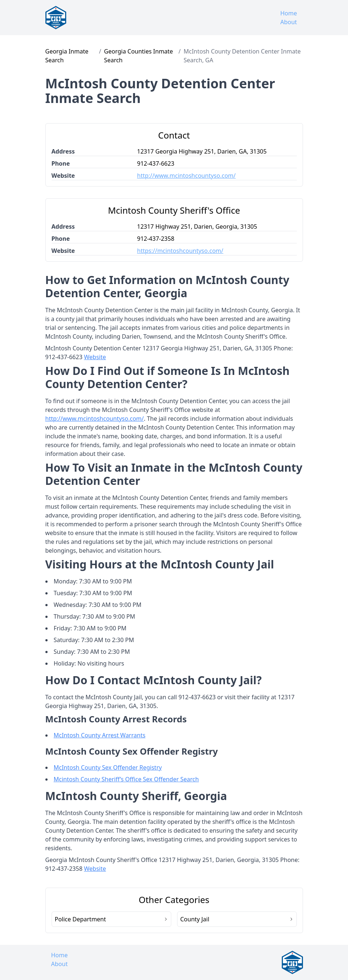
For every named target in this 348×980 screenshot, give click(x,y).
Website (95, 357)
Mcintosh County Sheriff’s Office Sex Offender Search (126, 779)
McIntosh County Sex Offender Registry (108, 767)
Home (289, 13)
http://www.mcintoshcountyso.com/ (187, 176)
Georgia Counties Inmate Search (138, 56)
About (289, 22)
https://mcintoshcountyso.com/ (180, 251)
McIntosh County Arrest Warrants (100, 735)
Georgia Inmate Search (67, 56)
